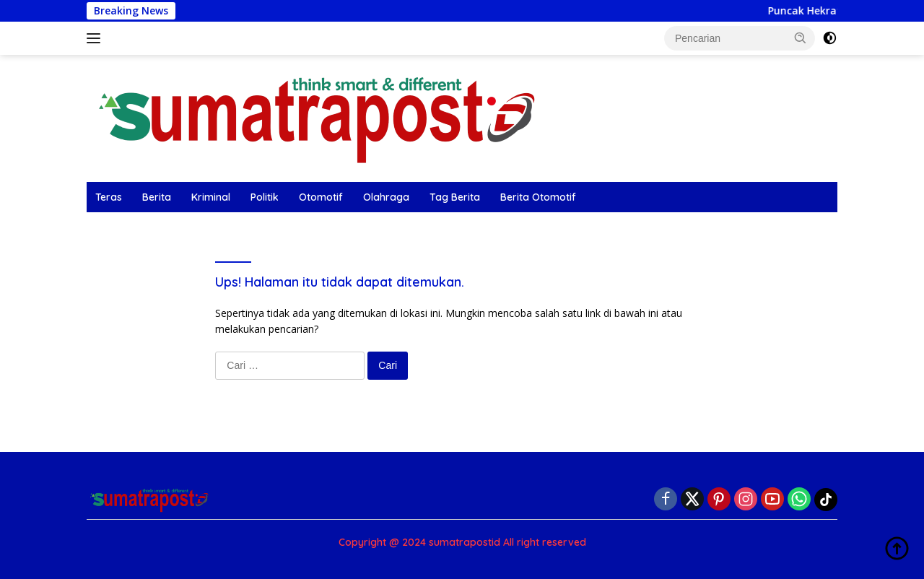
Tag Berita (455, 197)
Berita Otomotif (538, 197)
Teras (109, 197)
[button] (801, 38)
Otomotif (321, 197)
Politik (265, 197)
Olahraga (386, 197)
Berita (157, 197)
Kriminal (211, 197)
